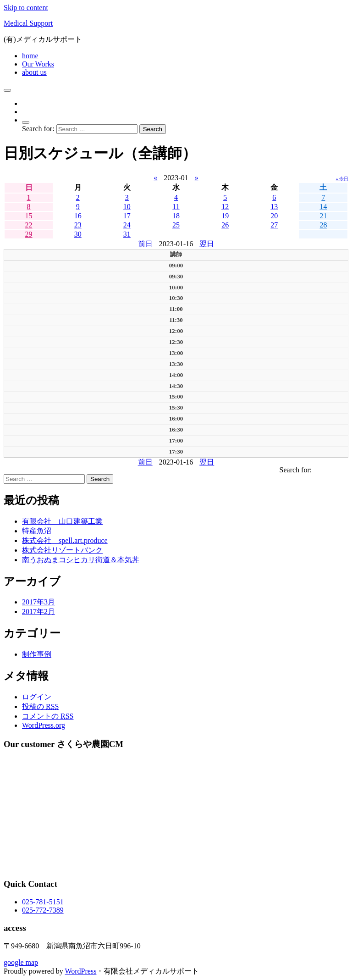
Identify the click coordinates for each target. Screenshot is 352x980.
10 (127, 207)
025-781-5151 (43, 902)
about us (34, 72)
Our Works (38, 64)
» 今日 (342, 179)
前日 (145, 244)
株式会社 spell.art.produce (65, 540)
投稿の (40, 706)
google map (21, 962)
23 (78, 225)
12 (225, 207)
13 (274, 207)
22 (29, 225)
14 (323, 207)
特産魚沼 (37, 531)
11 (176, 207)
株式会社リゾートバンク (62, 550)
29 (29, 234)
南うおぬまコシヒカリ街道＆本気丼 (81, 560)
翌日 (207, 244)
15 (29, 216)
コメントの (48, 716)
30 (78, 234)
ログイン (37, 697)
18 (176, 216)
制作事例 (37, 654)
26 (225, 225)
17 (127, 216)
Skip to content (26, 8)
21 (323, 216)
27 (274, 225)
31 (127, 234)
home (30, 56)
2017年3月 (38, 602)
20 (274, 216)
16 (78, 216)
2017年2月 (38, 612)
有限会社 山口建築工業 (62, 521)
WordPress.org (44, 725)
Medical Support (28, 23)
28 (323, 225)
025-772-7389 (43, 910)
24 (127, 225)
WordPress (81, 971)
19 (225, 216)
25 (176, 225)
